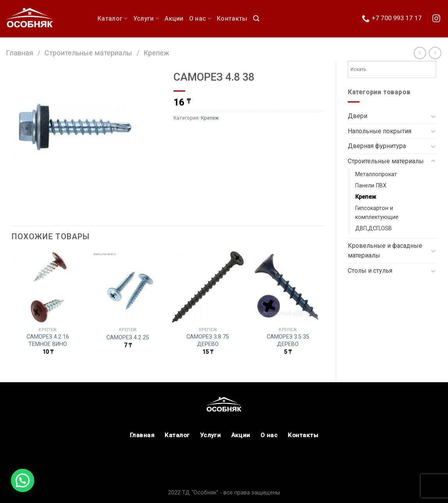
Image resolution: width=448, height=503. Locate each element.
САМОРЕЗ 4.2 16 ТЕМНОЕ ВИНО (48, 341)
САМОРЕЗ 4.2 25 (128, 338)
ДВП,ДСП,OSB (374, 229)
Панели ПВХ (371, 186)
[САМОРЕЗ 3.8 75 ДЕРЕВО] (208, 287)
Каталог (113, 19)
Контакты (232, 19)
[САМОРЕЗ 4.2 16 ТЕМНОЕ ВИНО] (48, 287)
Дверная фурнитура (377, 146)
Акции (174, 19)
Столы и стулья (370, 271)
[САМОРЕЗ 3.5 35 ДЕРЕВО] (288, 287)
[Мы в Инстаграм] (436, 19)
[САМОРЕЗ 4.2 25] (128, 287)
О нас (200, 19)
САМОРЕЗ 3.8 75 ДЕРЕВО (208, 341)
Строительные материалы (88, 53)
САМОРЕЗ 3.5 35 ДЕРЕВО (288, 341)
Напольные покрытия (380, 131)
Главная (19, 53)
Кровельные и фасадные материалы (385, 251)
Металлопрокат (376, 174)
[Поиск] (256, 19)
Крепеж (156, 53)
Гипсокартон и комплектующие (377, 213)
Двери (358, 116)
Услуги (146, 19)
